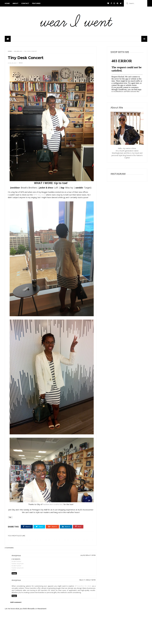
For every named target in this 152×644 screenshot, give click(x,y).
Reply (14, 573)
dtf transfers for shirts (83, 586)
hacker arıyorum (18, 563)
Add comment (16, 602)
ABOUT (15, 3)
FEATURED (36, 3)
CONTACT (25, 3)
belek (14, 570)
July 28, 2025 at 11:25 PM (88, 555)
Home (10, 51)
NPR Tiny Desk (39, 195)
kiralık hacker (16, 561)
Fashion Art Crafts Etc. (53, 504)
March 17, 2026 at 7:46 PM (87, 580)
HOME (7, 3)
